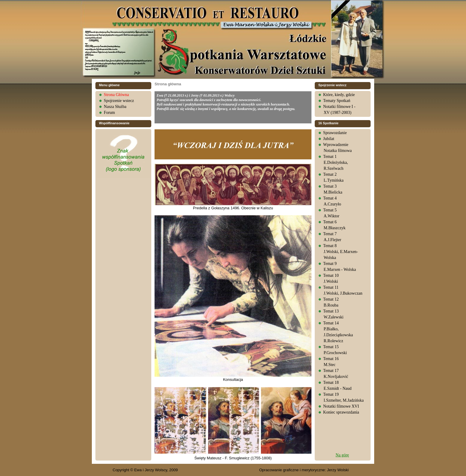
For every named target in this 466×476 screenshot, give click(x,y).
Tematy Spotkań (337, 101)
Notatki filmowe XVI (341, 406)
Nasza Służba (115, 107)
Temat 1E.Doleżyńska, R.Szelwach (335, 162)
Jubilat (329, 139)
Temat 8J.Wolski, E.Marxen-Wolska (340, 252)
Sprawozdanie (335, 133)
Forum (109, 113)
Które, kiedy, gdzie (339, 95)
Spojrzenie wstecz (119, 101)
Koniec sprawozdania (341, 412)
